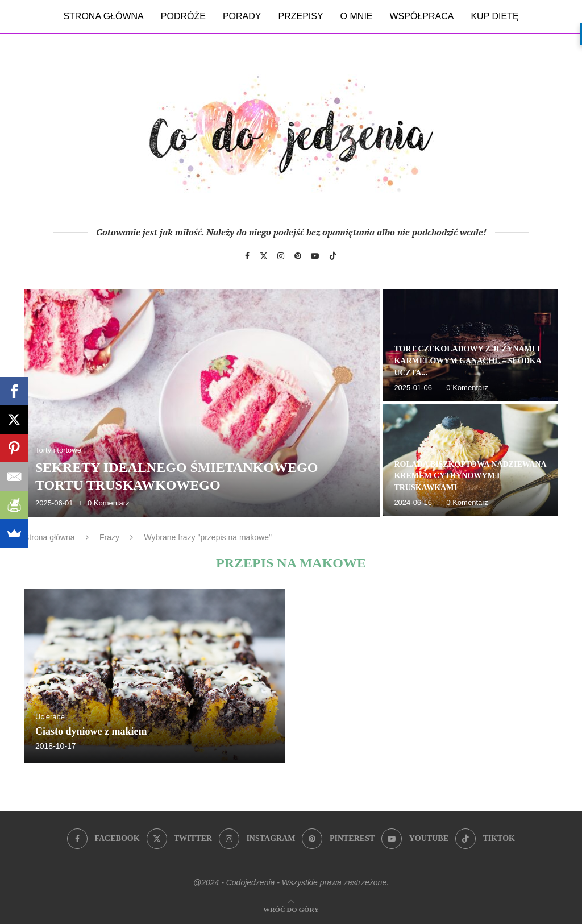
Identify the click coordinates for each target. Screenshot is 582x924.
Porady (242, 16)
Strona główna (103, 16)
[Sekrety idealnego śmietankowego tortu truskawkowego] (202, 403)
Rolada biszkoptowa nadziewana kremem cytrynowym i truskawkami (470, 476)
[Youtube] (315, 256)
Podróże (183, 16)
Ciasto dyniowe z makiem (91, 731)
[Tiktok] (333, 256)
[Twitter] (264, 256)
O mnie (357, 16)
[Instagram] (281, 256)
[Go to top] (291, 909)
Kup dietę (494, 16)
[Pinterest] (298, 256)
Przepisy (300, 16)
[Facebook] (247, 256)
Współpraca (422, 16)
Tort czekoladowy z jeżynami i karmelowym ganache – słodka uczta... (467, 361)
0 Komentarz (109, 503)
